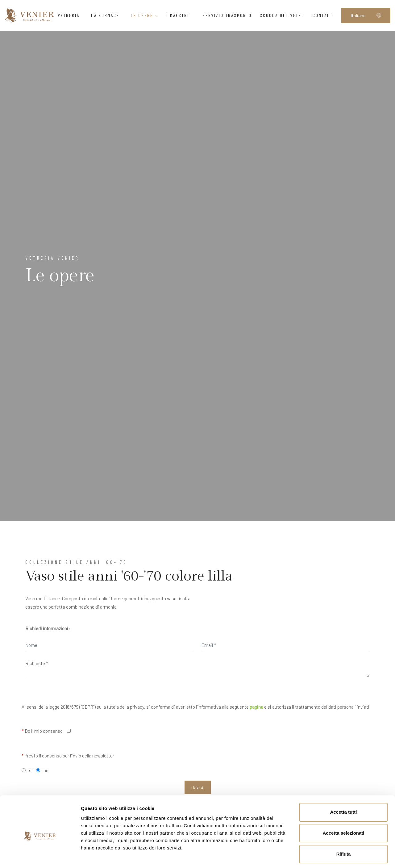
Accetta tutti (344, 785)
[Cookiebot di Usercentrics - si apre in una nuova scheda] (40, 856)
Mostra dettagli (325, 856)
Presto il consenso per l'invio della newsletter (68, 756)
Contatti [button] (325, 15)
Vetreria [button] (71, 15)
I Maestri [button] (180, 15)
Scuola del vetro (282, 15)
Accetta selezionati (343, 806)
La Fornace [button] (107, 15)
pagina (256, 707)
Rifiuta (344, 827)
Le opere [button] (145, 15)
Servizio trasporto (227, 15)
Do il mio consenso (42, 731)
